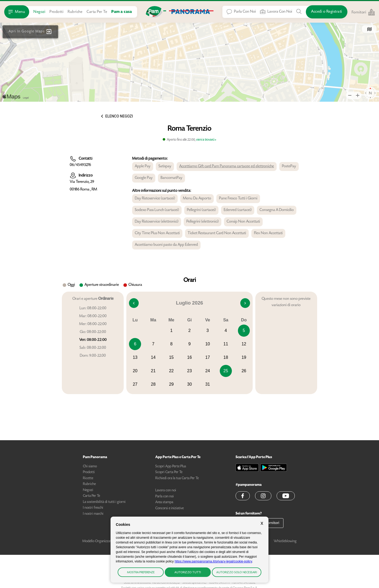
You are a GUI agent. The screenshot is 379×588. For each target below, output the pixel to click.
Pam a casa (122, 12)
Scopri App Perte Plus (171, 467)
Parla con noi (164, 497)
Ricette (88, 478)
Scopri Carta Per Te (169, 472)
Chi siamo (90, 467)
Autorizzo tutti (188, 573)
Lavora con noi (166, 491)
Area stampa (164, 502)
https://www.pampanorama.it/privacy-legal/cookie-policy (213, 561)
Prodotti (56, 12)
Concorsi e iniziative (169, 508)
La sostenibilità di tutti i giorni (104, 502)
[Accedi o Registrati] (327, 12)
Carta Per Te (97, 12)
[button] (30, 32)
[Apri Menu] (17, 12)
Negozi (39, 12)
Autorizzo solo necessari (237, 573)
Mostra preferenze (141, 573)
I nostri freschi (93, 508)
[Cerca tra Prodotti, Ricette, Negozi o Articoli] (299, 12)
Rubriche (75, 12)
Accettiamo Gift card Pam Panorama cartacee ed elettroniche (227, 166)
